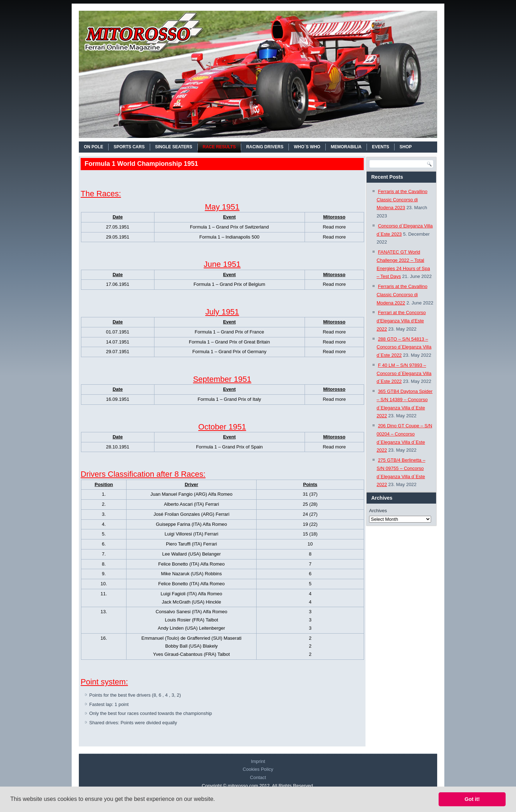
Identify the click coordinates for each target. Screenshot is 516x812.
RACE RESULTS (219, 147)
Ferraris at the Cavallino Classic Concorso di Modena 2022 (402, 295)
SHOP (406, 147)
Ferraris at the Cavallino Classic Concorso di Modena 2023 (402, 200)
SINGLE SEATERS (174, 147)
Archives (378, 511)
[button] (218, 800)
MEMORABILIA (346, 147)
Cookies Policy (258, 769)
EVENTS (381, 147)
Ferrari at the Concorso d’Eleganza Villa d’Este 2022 (401, 321)
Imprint (258, 761)
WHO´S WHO (307, 147)
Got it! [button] (472, 799)
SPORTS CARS (129, 147)
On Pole (94, 147)
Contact (258, 777)
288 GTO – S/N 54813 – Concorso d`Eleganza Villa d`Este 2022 (404, 347)
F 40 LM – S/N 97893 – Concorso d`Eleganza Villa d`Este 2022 (404, 373)
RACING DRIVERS (265, 147)
